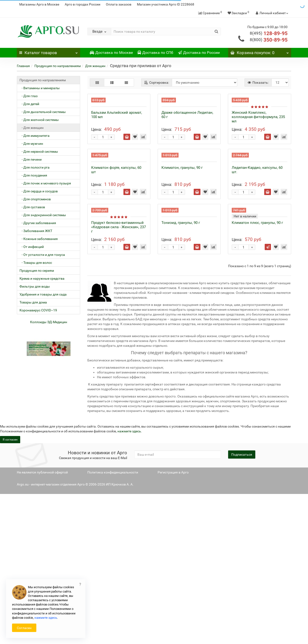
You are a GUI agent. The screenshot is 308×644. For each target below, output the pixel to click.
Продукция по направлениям (58, 66)
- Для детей (29, 104)
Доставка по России (199, 53)
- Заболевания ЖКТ (36, 231)
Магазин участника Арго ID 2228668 (166, 4)
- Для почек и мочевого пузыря (45, 183)
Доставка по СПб (155, 53)
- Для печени (31, 159)
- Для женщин (32, 128)
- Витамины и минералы (40, 88)
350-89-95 (269, 40)
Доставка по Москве (111, 53)
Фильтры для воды (35, 286)
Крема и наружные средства (42, 278)
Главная (23, 66)
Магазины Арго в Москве (39, 4)
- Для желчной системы (39, 120)
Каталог (48, 51)
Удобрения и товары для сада (43, 294)
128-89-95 (269, 33)
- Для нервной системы (39, 152)
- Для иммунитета (35, 136)
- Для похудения (33, 175)
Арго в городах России (83, 4)
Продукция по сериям (37, 271)
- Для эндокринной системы (43, 215)
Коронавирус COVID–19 (38, 310)
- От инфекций (32, 247)
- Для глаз (29, 96)
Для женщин (95, 66)
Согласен (24, 628)
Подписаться (242, 605)
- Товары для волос (36, 263)
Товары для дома (33, 302)
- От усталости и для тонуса (42, 255)
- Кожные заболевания (39, 239)
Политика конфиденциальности (113, 622)
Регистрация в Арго (173, 622)
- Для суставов (32, 207)
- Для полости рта (35, 167)
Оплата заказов (119, 4)
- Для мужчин (31, 144)
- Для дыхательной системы (43, 112)
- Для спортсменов (35, 199)
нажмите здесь (129, 581)
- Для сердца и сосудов (39, 191)
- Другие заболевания (38, 223)
